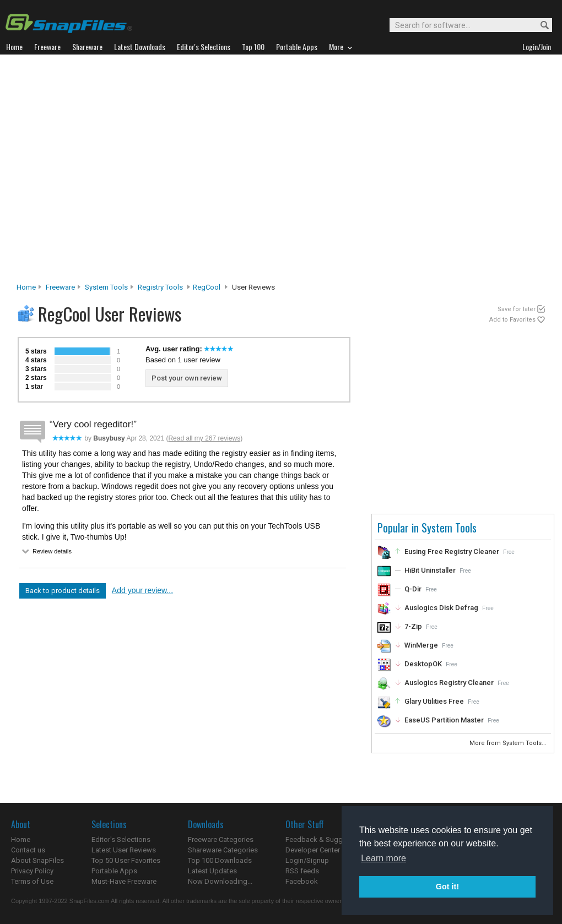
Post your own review (187, 378)
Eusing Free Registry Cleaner (452, 551)
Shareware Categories (223, 850)
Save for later (517, 309)
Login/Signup (307, 860)
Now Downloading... (220, 881)
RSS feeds (302, 871)
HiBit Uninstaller (430, 570)
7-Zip (413, 626)
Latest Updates (212, 871)
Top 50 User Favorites (126, 860)
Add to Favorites (512, 320)
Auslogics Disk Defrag (441, 608)
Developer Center (313, 850)
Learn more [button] (383, 858)
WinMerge (421, 645)
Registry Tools (160, 287)
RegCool (207, 287)
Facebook (302, 881)
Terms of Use (32, 881)
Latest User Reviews (124, 850)
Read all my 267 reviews (204, 438)
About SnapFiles (37, 860)
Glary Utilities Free (434, 701)
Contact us (28, 850)
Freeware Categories (221, 839)
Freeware (60, 287)
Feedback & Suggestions (326, 839)
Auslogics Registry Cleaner (449, 683)
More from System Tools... (509, 743)
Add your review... (142, 590)
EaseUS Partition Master (444, 720)
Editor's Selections (121, 839)
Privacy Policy (32, 871)
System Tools (106, 287)
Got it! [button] (447, 887)
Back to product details (63, 591)
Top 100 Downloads (220, 860)
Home (26, 287)
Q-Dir (413, 589)
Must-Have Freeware (124, 881)
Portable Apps (114, 871)
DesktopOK (423, 664)
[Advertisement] (109, 172)
